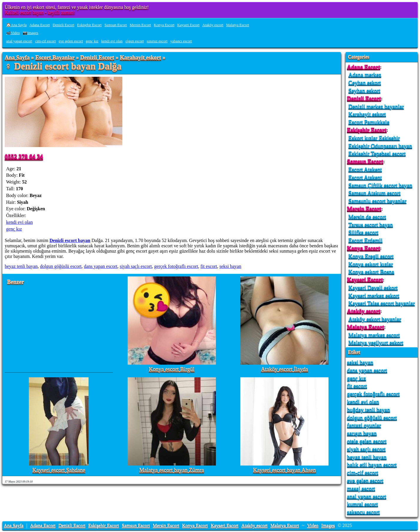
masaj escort (361, 488)
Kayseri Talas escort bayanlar (382, 303)
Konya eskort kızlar (371, 264)
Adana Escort (40, 25)
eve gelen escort (71, 41)
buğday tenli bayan (369, 410)
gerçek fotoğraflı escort (176, 266)
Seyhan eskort (364, 90)
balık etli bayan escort (372, 465)
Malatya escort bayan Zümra (171, 470)
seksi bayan (230, 266)
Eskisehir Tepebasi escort (377, 153)
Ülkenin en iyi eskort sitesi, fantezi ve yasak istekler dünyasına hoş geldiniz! (77, 7)
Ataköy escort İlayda (284, 369)
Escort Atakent (365, 169)
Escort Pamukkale (369, 122)
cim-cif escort (45, 41)
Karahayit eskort (140, 57)
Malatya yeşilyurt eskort (376, 342)
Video (313, 525)
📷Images (30, 33)
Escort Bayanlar (55, 57)
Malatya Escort (238, 25)
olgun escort (135, 41)
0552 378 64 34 (24, 156)
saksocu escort (363, 512)
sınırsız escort (157, 41)
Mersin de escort (367, 217)
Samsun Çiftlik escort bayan (380, 185)
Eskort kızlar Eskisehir (374, 138)
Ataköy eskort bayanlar (375, 319)
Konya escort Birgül (172, 369)
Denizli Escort (64, 25)
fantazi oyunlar (364, 425)
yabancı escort (181, 41)
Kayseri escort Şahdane (59, 470)
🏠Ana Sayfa (16, 25)
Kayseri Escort (189, 25)
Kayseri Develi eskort (373, 287)
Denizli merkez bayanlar (376, 106)
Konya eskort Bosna (371, 272)
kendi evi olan (112, 41)
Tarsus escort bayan (371, 225)
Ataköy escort (213, 25)
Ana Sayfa (17, 57)
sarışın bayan (362, 433)
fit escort (209, 266)
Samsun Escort (116, 25)
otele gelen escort (367, 441)
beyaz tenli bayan (21, 266)
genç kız (92, 41)
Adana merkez (365, 75)
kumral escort (362, 504)
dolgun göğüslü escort (61, 266)
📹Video (13, 33)
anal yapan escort (19, 41)
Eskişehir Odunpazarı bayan (380, 146)
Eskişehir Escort (89, 25)
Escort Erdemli (366, 240)
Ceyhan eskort (365, 82)
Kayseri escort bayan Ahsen (284, 470)
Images (328, 525)
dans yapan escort (101, 266)
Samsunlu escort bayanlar (377, 201)
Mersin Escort (140, 25)
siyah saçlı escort (136, 266)
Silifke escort (364, 232)
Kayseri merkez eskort (374, 295)
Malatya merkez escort (374, 335)
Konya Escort (164, 25)
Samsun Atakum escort (375, 193)
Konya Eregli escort (371, 256)
